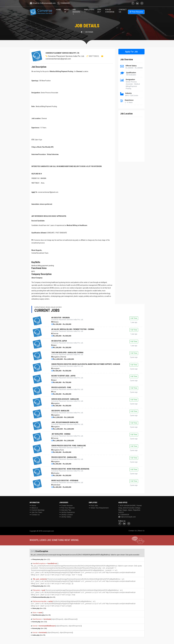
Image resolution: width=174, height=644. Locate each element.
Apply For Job (131, 52)
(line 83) (44, 597)
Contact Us (35, 515)
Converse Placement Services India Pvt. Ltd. (66, 56)
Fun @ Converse (110, 11)
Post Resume (136, 12)
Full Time (134, 318)
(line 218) (40, 622)
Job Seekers (76, 11)
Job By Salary (65, 517)
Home (59, 10)
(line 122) (41, 559)
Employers (89, 10)
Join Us (99, 11)
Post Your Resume (67, 508)
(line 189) (40, 628)
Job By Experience (67, 512)
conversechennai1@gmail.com (58, 59)
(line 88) (42, 615)
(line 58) (39, 635)
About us (34, 508)
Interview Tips (65, 510)
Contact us (123, 11)
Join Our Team (36, 512)
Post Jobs (93, 506)
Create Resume (66, 506)
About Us (67, 11)
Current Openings (37, 510)
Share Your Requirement (99, 508)
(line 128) (39, 608)
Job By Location (66, 515)
